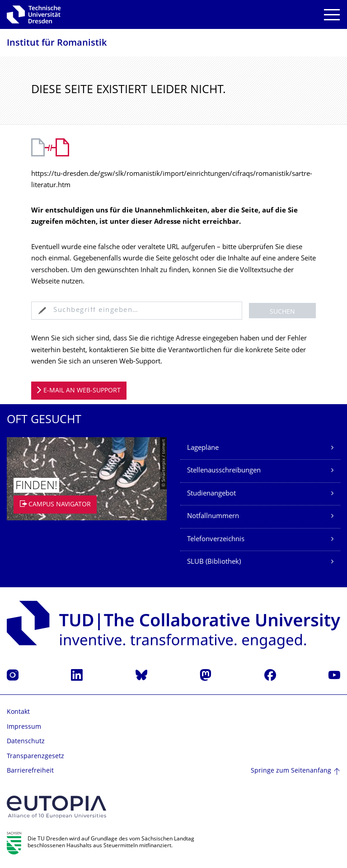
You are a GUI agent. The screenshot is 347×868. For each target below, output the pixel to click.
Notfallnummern (213, 517)
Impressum (24, 727)
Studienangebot (211, 494)
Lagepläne (203, 448)
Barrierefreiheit (30, 771)
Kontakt (18, 712)
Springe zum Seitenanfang (291, 771)
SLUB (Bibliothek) (214, 562)
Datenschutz (26, 742)
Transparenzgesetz (35, 757)
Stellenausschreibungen (224, 471)
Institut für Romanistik (57, 44)
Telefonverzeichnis (216, 540)
